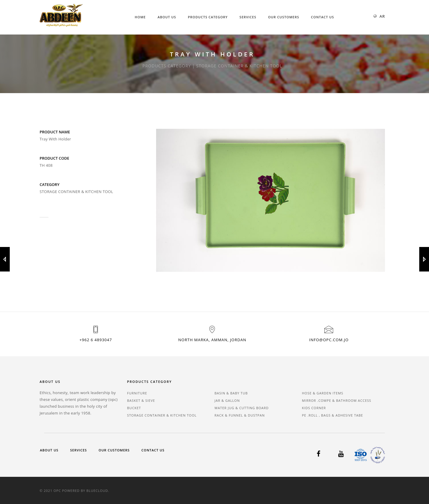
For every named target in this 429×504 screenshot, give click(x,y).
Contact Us (323, 17)
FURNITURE (137, 393)
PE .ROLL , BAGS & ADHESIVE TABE (332, 415)
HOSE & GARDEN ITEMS (323, 393)
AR (382, 16)
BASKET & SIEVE (141, 400)
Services (248, 17)
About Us (167, 17)
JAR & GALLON (227, 400)
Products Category (208, 17)
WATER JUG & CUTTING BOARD (242, 408)
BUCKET (134, 408)
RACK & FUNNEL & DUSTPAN (240, 415)
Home (140, 17)
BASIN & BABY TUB (231, 393)
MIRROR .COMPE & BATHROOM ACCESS (336, 400)
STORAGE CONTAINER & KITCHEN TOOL (162, 415)
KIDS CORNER (314, 408)
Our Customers (284, 17)
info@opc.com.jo (329, 340)
